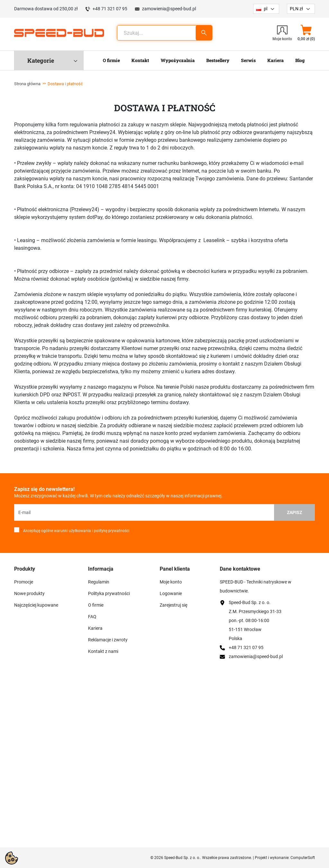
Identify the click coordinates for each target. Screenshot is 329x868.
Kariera (95, 628)
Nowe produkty (29, 593)
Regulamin (99, 582)
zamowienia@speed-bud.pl (169, 9)
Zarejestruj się (173, 605)
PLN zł (296, 9)
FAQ (92, 617)
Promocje (24, 582)
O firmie (96, 605)
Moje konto (171, 582)
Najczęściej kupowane (36, 605)
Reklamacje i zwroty (108, 640)
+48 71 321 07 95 (110, 9)
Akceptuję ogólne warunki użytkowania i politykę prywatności (75, 531)
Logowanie (171, 593)
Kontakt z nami (103, 651)
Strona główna (27, 84)
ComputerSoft (303, 858)
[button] (306, 33)
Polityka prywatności (109, 593)
